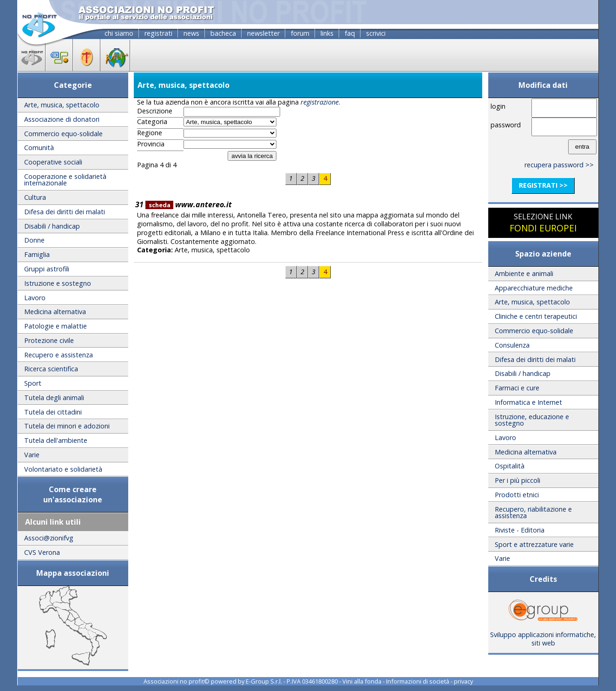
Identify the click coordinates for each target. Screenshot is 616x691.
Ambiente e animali (524, 273)
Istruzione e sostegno (58, 283)
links (327, 33)
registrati (158, 33)
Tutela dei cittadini (53, 412)
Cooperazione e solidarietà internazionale (65, 180)
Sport (33, 383)
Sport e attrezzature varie (534, 544)
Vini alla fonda (362, 681)
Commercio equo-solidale (63, 134)
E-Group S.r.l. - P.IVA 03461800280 (292, 681)
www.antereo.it (189, 204)
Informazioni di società (418, 681)
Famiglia (37, 254)
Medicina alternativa (55, 312)
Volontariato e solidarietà (63, 469)
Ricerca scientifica (51, 369)
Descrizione (155, 111)
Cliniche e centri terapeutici (536, 316)
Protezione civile (49, 340)
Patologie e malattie (56, 326)
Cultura (35, 197)
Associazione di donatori (62, 119)
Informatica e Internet (528, 402)
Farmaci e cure (517, 388)
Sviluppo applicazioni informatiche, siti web (543, 636)
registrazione (320, 102)
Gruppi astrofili (47, 269)
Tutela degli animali (54, 398)
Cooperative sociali (53, 162)
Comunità (39, 148)
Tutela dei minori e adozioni (67, 426)
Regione (150, 133)
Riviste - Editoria (520, 530)
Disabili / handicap (52, 226)
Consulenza (512, 345)
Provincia (151, 144)
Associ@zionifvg (49, 538)
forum (300, 33)
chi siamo (119, 33)
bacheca (223, 33)
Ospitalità (510, 466)
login (498, 106)
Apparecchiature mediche (534, 288)
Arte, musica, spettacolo (62, 105)
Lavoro (35, 298)
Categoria (152, 122)
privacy (463, 681)
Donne (34, 240)
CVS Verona (42, 552)
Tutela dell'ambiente (56, 440)
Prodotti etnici (517, 495)
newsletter (263, 33)
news (191, 33)
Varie (32, 455)
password (506, 125)
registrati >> (543, 185)
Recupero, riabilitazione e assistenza (533, 512)
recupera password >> (559, 165)
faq (350, 33)
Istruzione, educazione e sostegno (532, 420)
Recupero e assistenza (59, 355)
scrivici (376, 33)
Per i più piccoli (518, 480)
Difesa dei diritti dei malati (65, 212)
